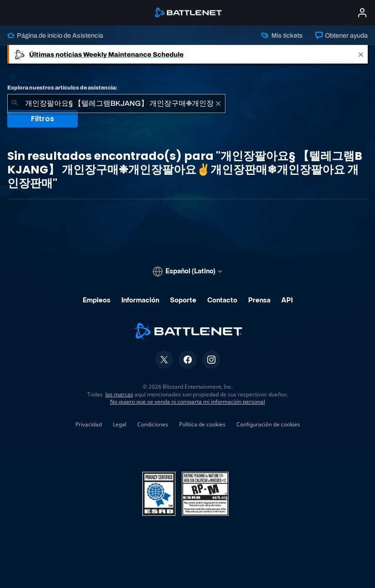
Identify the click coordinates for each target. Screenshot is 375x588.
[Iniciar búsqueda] (15, 104)
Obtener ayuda (342, 35)
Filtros (42, 119)
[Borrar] (218, 104)
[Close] (361, 54)
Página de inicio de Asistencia (55, 35)
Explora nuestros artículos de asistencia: (62, 88)
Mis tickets (282, 35)
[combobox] (116, 104)
